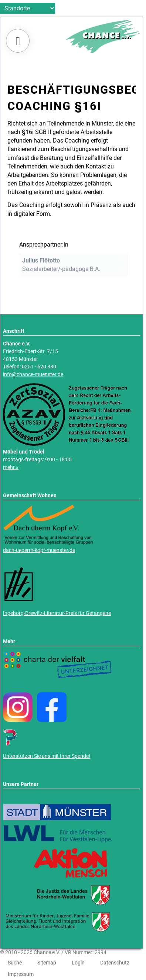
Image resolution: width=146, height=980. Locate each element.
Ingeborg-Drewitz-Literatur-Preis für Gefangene (57, 613)
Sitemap (47, 963)
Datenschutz (115, 963)
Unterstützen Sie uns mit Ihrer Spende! (47, 756)
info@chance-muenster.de (33, 374)
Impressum (21, 974)
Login (78, 963)
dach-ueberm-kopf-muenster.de (39, 550)
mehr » (11, 467)
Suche (15, 963)
